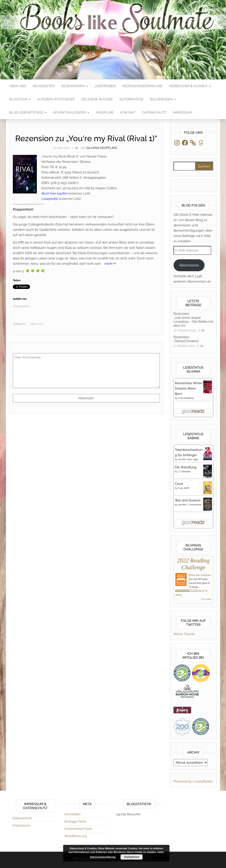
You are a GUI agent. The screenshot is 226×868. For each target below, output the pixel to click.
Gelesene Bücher (97, 99)
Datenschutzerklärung (103, 857)
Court (179, 484)
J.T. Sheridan (184, 471)
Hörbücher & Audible (190, 86)
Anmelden (73, 814)
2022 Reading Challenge (193, 564)
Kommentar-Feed (78, 829)
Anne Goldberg (186, 398)
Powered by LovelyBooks (193, 781)
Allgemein (36, 324)
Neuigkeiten (44, 86)
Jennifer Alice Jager (188, 459)
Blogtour (20, 99)
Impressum (182, 112)
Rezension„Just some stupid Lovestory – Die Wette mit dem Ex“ (193, 320)
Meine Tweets (184, 634)
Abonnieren (189, 265)
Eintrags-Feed (75, 821)
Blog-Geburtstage (28, 112)
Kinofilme (105, 112)
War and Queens (188, 500)
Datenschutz (154, 112)
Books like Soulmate (200, 575)
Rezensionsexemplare (142, 86)
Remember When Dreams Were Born (189, 388)
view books (206, 599)
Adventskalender (71, 112)
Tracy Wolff (184, 488)
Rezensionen (75, 86)
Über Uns (18, 86)
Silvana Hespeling (102, 148)
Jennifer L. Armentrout (190, 505)
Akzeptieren (132, 857)
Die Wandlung (186, 467)
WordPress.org (76, 836)
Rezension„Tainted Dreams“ (186, 339)
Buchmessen (163, 99)
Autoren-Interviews (56, 99)
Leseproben (105, 86)
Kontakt (128, 112)
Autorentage (131, 99)
